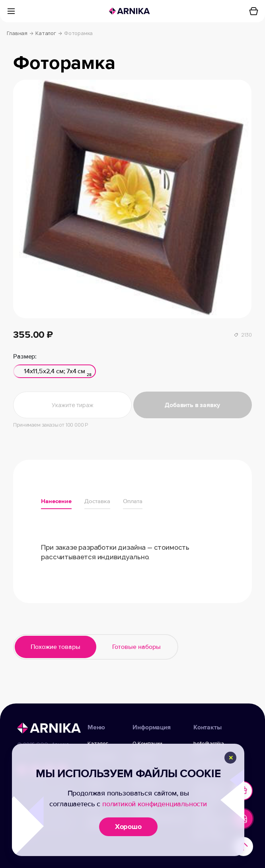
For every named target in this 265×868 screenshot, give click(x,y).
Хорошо (128, 827)
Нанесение (56, 501)
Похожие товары (56, 647)
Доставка (97, 501)
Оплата (133, 501)
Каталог (49, 33)
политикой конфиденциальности (155, 804)
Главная (20, 33)
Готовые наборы (136, 647)
